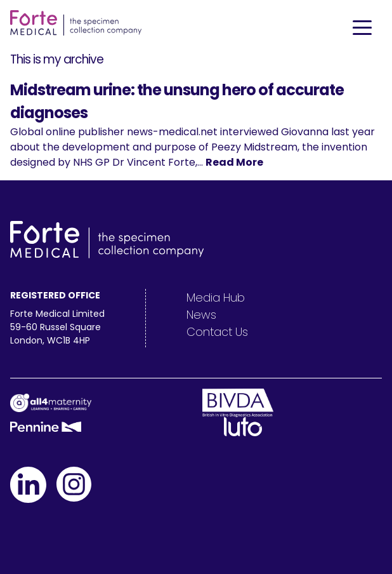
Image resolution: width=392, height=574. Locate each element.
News (201, 315)
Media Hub (216, 297)
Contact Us (217, 332)
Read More (234, 162)
